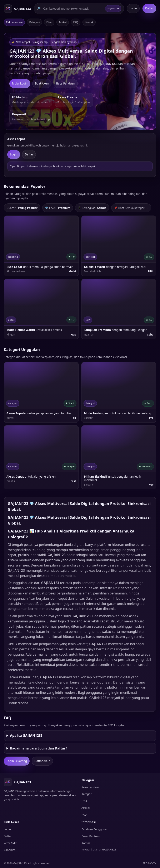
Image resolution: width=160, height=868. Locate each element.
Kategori (34, 22)
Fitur (49, 22)
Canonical (10, 850)
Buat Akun (42, 83)
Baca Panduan (66, 83)
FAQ (76, 22)
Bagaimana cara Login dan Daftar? (39, 748)
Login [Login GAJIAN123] (133, 8)
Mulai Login (20, 83)
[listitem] (41, 246)
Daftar (29, 154)
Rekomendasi (14, 22)
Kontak (89, 22)
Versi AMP (10, 843)
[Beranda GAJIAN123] (17, 9)
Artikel (63, 22)
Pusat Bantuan (91, 836)
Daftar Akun (42, 761)
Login (14, 154)
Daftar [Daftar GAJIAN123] (149, 8)
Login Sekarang (17, 761)
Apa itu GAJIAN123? (26, 736)
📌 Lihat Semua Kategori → (131, 208)
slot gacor (108, 604)
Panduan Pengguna (94, 829)
